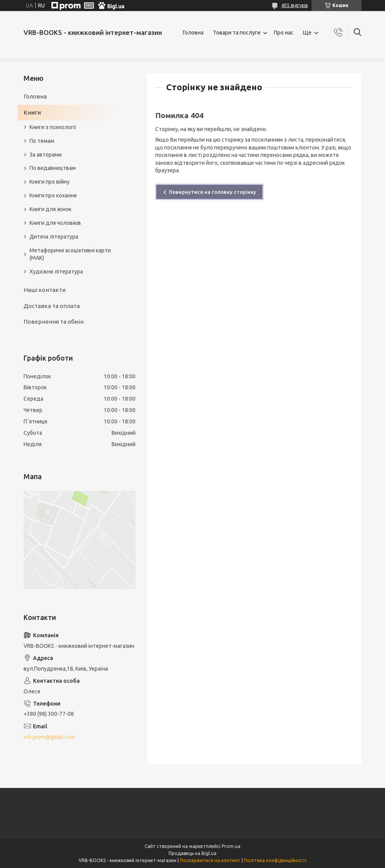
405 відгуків (294, 5)
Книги (32, 112)
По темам (42, 141)
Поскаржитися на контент (210, 860)
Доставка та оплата (52, 306)
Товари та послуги (237, 33)
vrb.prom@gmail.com (49, 737)
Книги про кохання (53, 195)
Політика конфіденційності (275, 860)
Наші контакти (45, 290)
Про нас (284, 33)
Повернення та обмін (54, 322)
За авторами (46, 155)
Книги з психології (53, 127)
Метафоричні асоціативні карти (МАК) (70, 254)
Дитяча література (54, 237)
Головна (193, 33)
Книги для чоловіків (55, 223)
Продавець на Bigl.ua (192, 853)
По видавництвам (53, 168)
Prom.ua (231, 846)
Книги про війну (49, 182)
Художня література (56, 272)
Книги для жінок (50, 209)
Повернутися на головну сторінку (213, 192)
